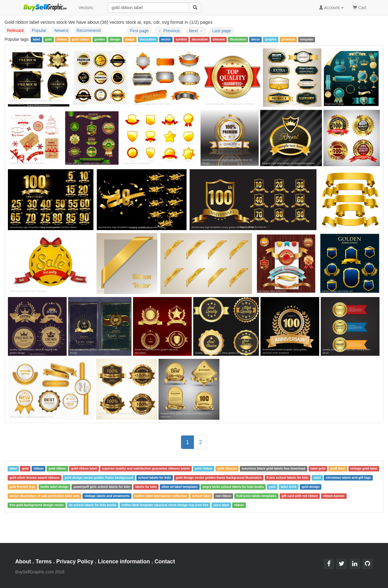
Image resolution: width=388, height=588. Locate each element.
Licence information (124, 562)
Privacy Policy (75, 562)
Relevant (15, 30)
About (23, 562)
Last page (222, 31)
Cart (359, 7)
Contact (165, 562)
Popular (39, 30)
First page (139, 31)
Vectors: (86, 8)
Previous (169, 31)
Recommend (88, 30)
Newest (62, 30)
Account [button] (331, 8)
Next (196, 31)
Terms (44, 562)
